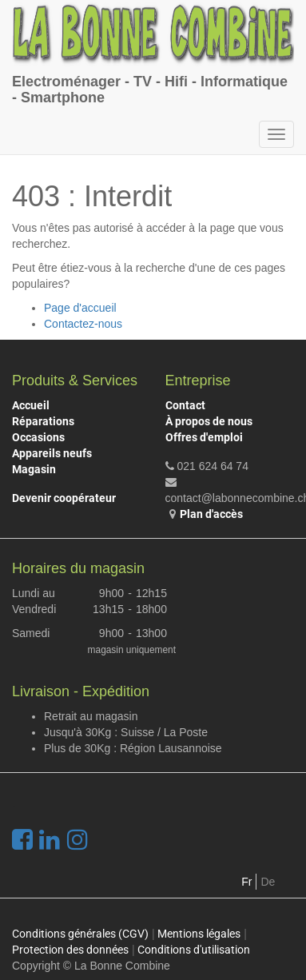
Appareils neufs (52, 453)
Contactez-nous (83, 324)
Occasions (38, 437)
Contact (185, 405)
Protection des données (70, 950)
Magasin (34, 469)
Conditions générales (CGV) (80, 934)
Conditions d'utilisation (194, 950)
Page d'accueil (80, 308)
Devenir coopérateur (64, 498)
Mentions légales (199, 934)
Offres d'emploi (204, 437)
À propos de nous (209, 421)
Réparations (43, 421)
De (268, 882)
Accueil (31, 405)
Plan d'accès (211, 514)
